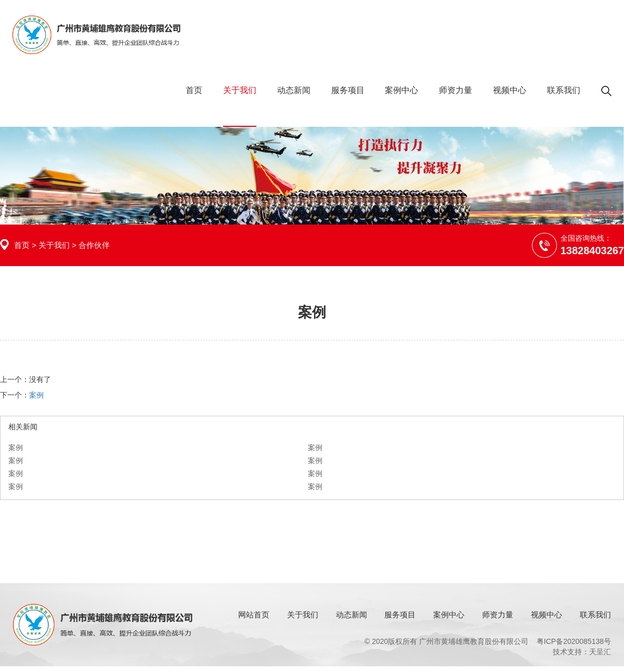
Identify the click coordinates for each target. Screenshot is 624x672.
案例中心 (401, 90)
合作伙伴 (94, 245)
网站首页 (254, 615)
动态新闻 (294, 90)
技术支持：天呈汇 (582, 652)
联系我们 (564, 90)
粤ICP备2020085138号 (574, 641)
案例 (36, 395)
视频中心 (510, 90)
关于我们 (240, 90)
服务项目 (348, 90)
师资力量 (456, 90)
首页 (194, 90)
